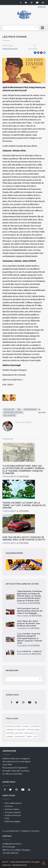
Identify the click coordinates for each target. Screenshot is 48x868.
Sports (30, 737)
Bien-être (19, 733)
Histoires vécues (13, 412)
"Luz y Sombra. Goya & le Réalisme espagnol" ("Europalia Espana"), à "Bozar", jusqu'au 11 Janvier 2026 (30, 638)
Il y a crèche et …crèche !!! (29, 651)
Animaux (26, 726)
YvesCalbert (9, 477)
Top (44, 864)
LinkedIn (38, 53)
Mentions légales (13, 821)
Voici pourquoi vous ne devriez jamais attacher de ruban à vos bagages (30, 611)
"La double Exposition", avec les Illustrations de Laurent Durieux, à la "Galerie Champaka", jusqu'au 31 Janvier (24, 470)
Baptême (10, 733)
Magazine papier (24, 565)
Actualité (9, 409)
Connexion (41, 7)
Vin (35, 737)
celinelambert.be (19, 865)
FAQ (7, 818)
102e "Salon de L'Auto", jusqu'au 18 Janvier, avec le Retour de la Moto (24, 538)
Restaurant (20, 737)
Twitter (44, 53)
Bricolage (29, 733)
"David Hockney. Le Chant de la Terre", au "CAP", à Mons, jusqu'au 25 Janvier (24, 505)
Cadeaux (10, 737)
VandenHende (10, 49)
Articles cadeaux (34, 730)
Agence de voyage (14, 726)
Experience (30, 409)
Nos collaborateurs (13, 803)
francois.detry (23, 616)
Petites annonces (13, 815)
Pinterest (41, 53)
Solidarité (10, 415)
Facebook (35, 53)
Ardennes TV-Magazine (16, 730)
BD (19, 409)
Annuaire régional (13, 812)
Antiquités (35, 726)
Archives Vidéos (12, 809)
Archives (9, 806)
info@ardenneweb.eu (12, 844)
